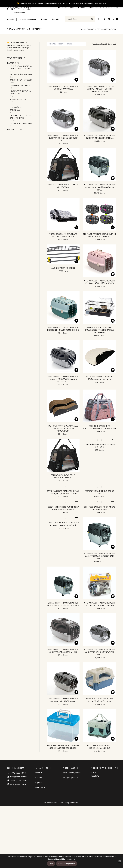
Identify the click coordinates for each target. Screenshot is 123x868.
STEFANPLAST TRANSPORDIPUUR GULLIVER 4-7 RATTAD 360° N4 (99, 604)
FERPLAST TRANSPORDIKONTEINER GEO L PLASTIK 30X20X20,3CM (63, 747)
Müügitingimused (70, 778)
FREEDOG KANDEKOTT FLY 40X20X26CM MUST (63, 476)
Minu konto (40, 788)
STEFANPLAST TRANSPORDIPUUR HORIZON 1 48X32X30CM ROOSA (99, 282)
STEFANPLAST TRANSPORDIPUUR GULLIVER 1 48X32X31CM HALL (63, 700)
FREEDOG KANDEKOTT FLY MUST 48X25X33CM (63, 186)
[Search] (80, 19)
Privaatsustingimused (72, 773)
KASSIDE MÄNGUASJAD (21, 74)
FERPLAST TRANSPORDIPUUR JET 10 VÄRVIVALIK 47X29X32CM (99, 235)
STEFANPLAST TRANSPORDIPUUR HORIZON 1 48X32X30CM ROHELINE (63, 329)
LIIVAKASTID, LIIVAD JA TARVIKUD (20, 93)
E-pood (38, 783)
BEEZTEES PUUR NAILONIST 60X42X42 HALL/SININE (99, 747)
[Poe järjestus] (67, 44)
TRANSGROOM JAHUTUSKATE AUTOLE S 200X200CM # (63, 235)
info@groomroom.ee (17, 777)
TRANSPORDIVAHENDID (21, 124)
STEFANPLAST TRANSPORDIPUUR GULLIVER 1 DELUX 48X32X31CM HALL (99, 652)
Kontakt (39, 778)
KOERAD (11, 129)
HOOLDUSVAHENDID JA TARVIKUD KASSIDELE (21, 68)
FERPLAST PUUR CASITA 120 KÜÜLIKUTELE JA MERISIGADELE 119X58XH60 (99, 330)
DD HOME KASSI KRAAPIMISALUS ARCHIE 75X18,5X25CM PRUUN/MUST (63, 428)
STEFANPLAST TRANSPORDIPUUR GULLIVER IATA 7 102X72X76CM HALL (99, 556)
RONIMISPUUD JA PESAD (18, 101)
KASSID (11, 63)
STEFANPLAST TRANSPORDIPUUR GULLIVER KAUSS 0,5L (63, 88)
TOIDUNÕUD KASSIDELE (16, 109)
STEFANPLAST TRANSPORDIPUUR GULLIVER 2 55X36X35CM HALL (99, 137)
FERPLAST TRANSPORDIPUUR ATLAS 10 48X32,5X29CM (100, 700)
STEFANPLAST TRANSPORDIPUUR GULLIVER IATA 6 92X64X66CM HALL (99, 187)
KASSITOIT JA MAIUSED (21, 80)
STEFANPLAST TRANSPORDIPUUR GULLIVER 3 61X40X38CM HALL (63, 651)
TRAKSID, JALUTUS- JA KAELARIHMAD (20, 117)
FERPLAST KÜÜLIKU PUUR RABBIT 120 (99, 492)
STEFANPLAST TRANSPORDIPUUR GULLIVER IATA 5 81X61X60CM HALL (63, 604)
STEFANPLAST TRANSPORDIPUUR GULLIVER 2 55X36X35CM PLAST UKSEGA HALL (63, 379)
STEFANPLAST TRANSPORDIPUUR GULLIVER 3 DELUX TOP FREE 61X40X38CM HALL (99, 89)
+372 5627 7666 (68, 7)
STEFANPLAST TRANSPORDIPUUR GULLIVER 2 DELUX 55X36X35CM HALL (63, 138)
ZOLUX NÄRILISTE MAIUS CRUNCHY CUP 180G (99, 446)
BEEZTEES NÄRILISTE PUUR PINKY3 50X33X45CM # (99, 508)
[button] (76, 80)
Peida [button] (104, 3)
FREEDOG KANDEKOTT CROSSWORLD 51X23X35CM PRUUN (99, 427)
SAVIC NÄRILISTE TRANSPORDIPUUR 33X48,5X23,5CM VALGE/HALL (63, 492)
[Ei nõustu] (120, 861)
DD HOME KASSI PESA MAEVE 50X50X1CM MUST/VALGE (100, 378)
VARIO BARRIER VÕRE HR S (63, 268)
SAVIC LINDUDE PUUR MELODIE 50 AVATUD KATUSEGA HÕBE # (63, 524)
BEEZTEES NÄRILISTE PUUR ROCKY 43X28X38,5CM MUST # (63, 508)
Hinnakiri (39, 773)
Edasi (51, 864)
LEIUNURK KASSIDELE (20, 86)
